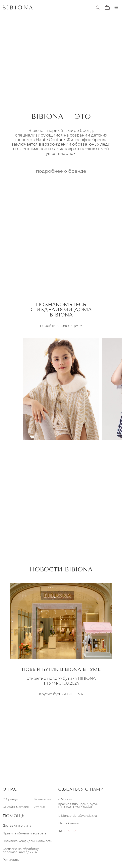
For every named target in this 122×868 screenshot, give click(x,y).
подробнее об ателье (61, 535)
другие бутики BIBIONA (61, 694)
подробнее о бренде (61, 171)
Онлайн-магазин (16, 807)
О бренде (10, 799)
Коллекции (43, 799)
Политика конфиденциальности (27, 841)
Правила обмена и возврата (25, 833)
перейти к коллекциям (61, 81)
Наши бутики (69, 823)
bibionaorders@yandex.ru (78, 816)
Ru (61, 831)
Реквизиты (11, 860)
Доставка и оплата (17, 826)
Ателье (40, 807)
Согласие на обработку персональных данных (21, 850)
